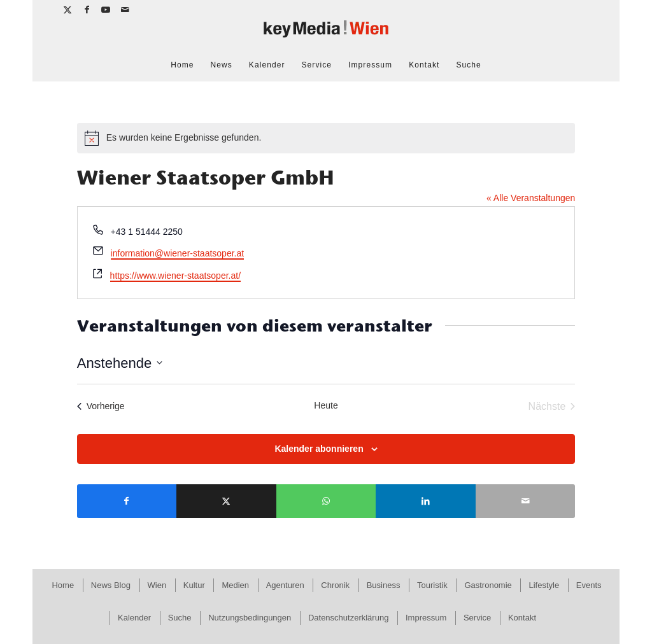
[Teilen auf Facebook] (127, 501)
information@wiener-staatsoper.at (178, 253)
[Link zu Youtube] (106, 10)
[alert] (326, 138)
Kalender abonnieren (319, 449)
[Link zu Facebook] (87, 10)
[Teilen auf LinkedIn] (426, 501)
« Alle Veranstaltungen (531, 198)
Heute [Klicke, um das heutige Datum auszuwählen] (326, 405)
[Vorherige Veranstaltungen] (101, 407)
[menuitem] (182, 65)
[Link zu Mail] (125, 10)
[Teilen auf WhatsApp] (326, 501)
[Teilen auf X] (226, 501)
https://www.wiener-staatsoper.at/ (175, 276)
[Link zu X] (68, 10)
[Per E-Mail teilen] (526, 501)
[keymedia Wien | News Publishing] (326, 34)
